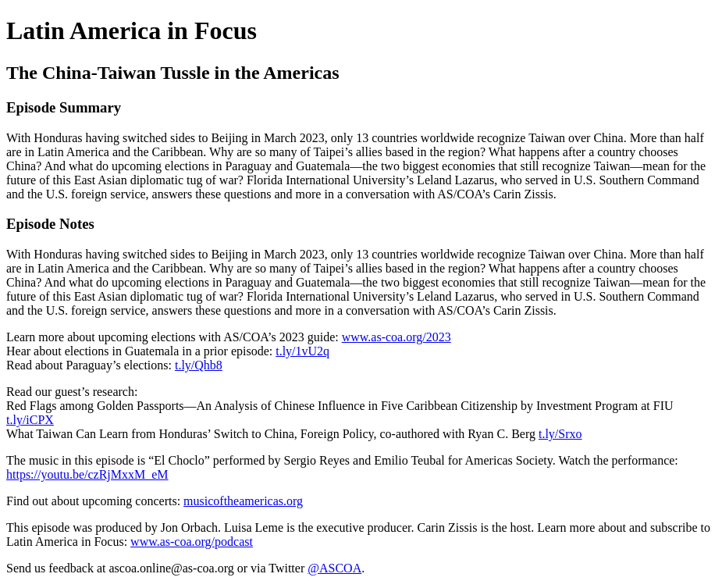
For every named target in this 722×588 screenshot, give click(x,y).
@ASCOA (334, 568)
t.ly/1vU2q (302, 351)
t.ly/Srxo (560, 434)
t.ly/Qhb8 (199, 365)
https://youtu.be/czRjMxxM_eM (87, 474)
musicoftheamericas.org (243, 501)
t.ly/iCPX (30, 420)
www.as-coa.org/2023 (397, 337)
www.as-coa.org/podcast (192, 542)
